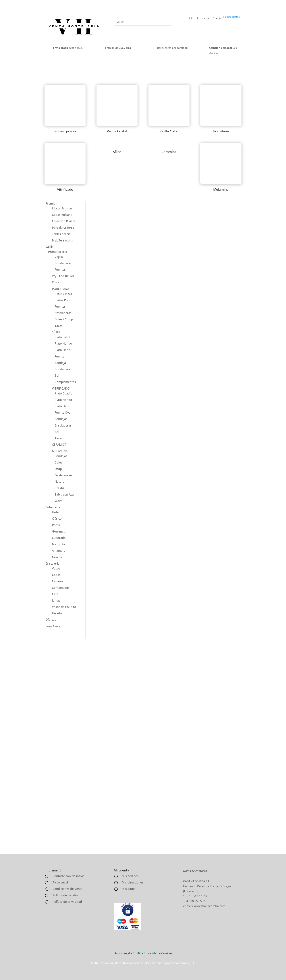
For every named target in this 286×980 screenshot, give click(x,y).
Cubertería (53, 507)
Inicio (190, 18)
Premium (52, 203)
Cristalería (52, 563)
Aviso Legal (122, 953)
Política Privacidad (146, 953)
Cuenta (217, 18)
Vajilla (49, 247)
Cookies (167, 953)
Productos (203, 18)
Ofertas (51, 620)
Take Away (53, 626)
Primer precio (58, 252)
